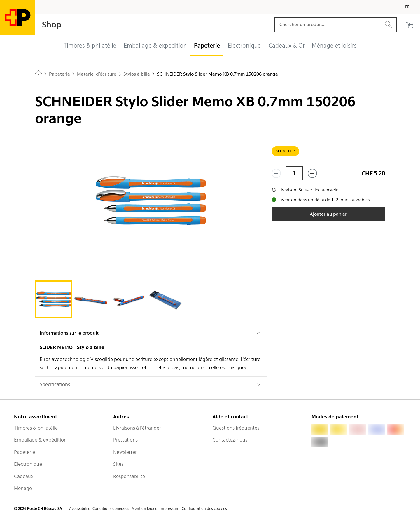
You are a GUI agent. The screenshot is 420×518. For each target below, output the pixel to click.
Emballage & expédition (40, 440)
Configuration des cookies (204, 509)
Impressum (169, 509)
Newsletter (125, 452)
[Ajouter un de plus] (312, 173)
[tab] (54, 299)
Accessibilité (80, 509)
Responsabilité (129, 476)
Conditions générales (111, 509)
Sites (118, 464)
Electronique (28, 464)
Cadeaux (24, 476)
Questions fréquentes (236, 428)
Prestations (125, 440)
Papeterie (24, 452)
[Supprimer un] (276, 173)
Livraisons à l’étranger (137, 428)
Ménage (23, 488)
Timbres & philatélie (36, 428)
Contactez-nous (230, 440)
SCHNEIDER (285, 151)
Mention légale (144, 509)
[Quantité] (294, 173)
